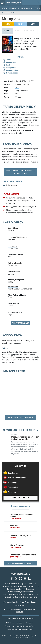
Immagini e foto (12, 70)
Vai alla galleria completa (20, 418)
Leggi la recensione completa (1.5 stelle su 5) (21, 172)
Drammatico (27, 84)
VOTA (33, 24)
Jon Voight (12, 246)
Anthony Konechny (16, 263)
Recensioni (14, 8)
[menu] (3, 3)
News (4, 8)
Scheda (7, 31)
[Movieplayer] (21, 574)
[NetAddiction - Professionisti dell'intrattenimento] (26, 619)
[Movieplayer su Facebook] (12, 578)
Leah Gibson (13, 228)
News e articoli (12, 73)
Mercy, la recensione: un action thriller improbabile (25, 438)
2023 (17, 87)
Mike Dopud (13, 287)
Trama (9, 60)
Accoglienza (11, 68)
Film (14, 13)
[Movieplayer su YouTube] (25, 578)
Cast (8, 65)
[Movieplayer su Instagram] (21, 578)
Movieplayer (6, 13)
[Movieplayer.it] (14, 3)
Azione (18, 84)
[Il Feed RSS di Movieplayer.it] (29, 578)
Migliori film (27, 8)
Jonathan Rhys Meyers (17, 237)
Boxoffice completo (21, 498)
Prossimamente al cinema (20, 563)
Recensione (11, 62)
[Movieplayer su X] (16, 578)
